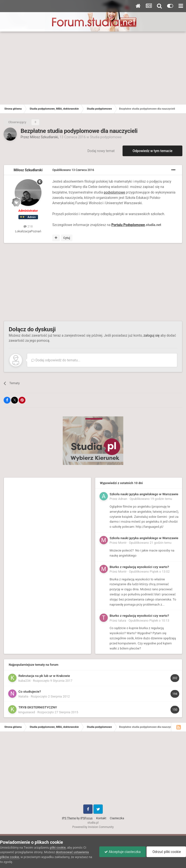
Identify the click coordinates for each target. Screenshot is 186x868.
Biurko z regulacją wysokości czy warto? (139, 567)
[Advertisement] (93, 68)
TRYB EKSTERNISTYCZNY (38, 707)
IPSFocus (86, 818)
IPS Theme (69, 818)
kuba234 (24, 681)
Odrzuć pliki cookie (166, 852)
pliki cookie (58, 848)
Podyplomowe (134, 225)
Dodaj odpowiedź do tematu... (56, 360)
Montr (122, 543)
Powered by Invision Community (93, 827)
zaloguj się (151, 335)
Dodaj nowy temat (101, 151)
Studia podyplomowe (106, 137)
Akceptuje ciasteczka (122, 852)
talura (122, 621)
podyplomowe (115, 192)
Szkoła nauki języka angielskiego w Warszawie (144, 494)
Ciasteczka (117, 818)
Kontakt (101, 818)
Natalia (23, 696)
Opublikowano (73, 170)
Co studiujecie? (30, 691)
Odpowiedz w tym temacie (152, 151)
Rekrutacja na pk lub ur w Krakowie (44, 676)
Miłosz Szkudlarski (44, 137)
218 (28, 226)
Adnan (123, 499)
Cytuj (67, 238)
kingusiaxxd (27, 712)
